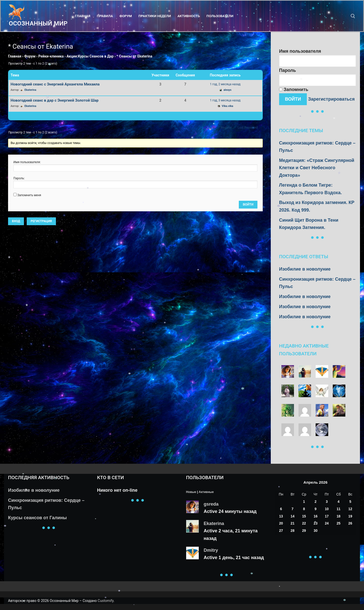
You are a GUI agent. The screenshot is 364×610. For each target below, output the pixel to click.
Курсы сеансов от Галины (37, 518)
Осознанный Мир (38, 23)
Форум (30, 56)
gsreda (211, 504)
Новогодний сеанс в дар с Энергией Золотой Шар (55, 100)
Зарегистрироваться (331, 99)
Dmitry (211, 550)
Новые (191, 492)
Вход (16, 221)
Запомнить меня (29, 195)
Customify (106, 601)
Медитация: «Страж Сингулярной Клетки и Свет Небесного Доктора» (317, 168)
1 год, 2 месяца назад (225, 84)
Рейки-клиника (51, 56)
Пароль (288, 70)
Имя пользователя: (27, 162)
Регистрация (41, 221)
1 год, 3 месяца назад (225, 100)
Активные (206, 492)
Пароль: (19, 178)
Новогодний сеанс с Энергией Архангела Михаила (55, 84)
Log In (211, 56)
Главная (15, 56)
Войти (248, 205)
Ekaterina (214, 524)
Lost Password (247, 56)
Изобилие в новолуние (305, 269)
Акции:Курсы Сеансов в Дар (90, 56)
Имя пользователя (300, 51)
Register (226, 56)
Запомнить (294, 90)
